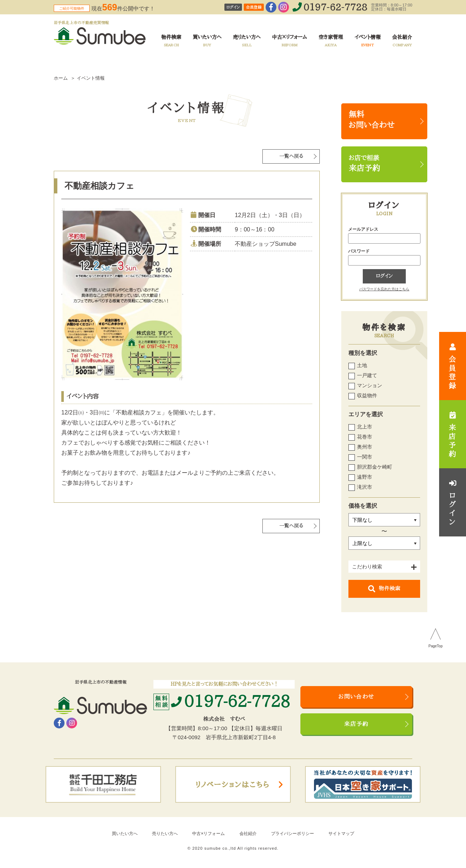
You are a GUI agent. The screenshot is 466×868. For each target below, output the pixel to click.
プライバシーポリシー (293, 834)
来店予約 (356, 724)
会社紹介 (248, 834)
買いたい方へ (125, 834)
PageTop (435, 646)
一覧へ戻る (291, 156)
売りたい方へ (165, 834)
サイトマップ (341, 834)
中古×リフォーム (208, 834)
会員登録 (254, 7)
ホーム (61, 78)
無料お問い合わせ (372, 120)
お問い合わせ (356, 697)
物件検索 (384, 589)
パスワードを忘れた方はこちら (384, 289)
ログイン (233, 7)
